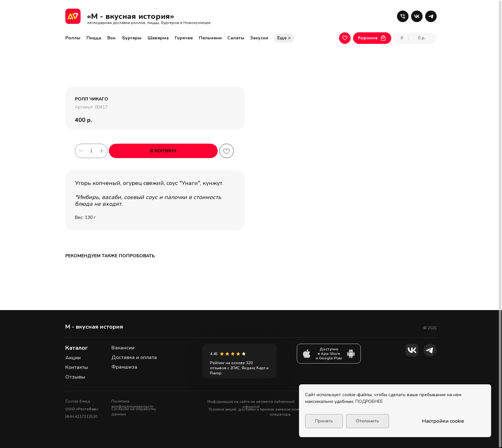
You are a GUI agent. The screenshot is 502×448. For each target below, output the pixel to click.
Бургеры (132, 38)
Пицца (94, 38)
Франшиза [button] (124, 367)
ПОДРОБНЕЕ (369, 401)
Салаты (236, 38)
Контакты (77, 367)
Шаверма (158, 38)
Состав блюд (78, 401)
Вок (111, 38)
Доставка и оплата (134, 357)
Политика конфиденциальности (132, 404)
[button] (403, 16)
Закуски (259, 38)
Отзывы (75, 377)
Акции (73, 358)
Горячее (184, 38)
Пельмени (210, 38)
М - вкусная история (94, 327)
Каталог (77, 348)
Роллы (73, 38)
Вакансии (123, 348)
